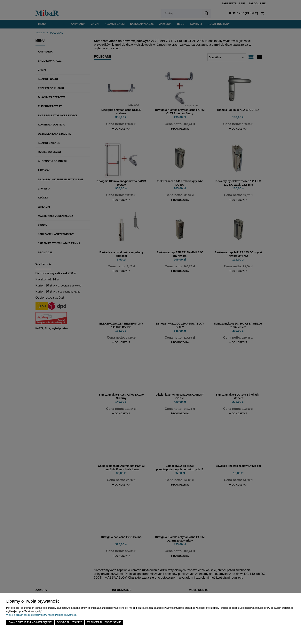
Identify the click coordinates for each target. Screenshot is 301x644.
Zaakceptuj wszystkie (104, 622)
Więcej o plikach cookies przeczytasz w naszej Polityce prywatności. (42, 615)
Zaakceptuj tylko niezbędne (30, 622)
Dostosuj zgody (69, 622)
